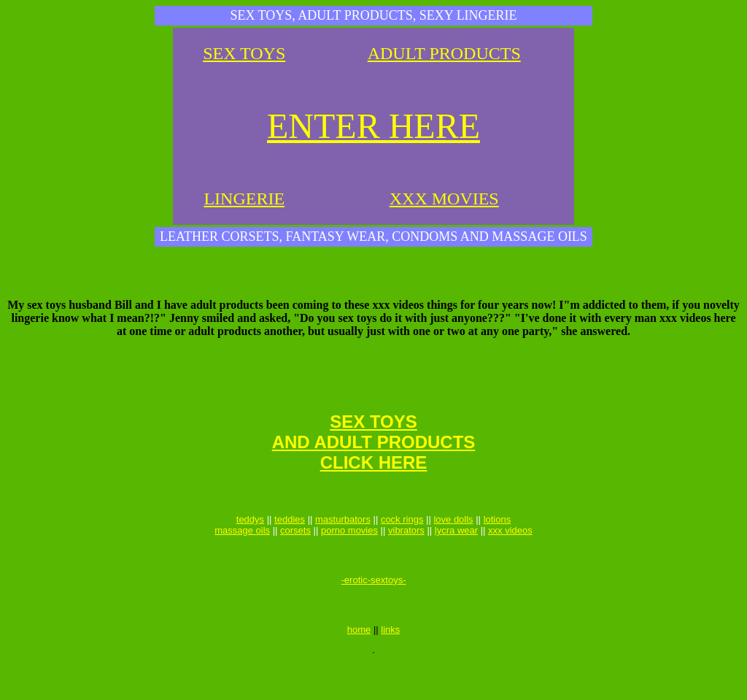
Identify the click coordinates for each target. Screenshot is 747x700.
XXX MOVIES (444, 199)
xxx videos (510, 552)
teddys (250, 541)
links (390, 665)
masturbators (343, 541)
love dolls (453, 541)
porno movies (349, 552)
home (359, 665)
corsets (295, 552)
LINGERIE (244, 199)
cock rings (402, 541)
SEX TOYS (244, 53)
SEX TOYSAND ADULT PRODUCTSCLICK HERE (374, 459)
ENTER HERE (373, 126)
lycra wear (456, 552)
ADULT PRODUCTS (444, 53)
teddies (290, 541)
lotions (498, 541)
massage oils (242, 552)
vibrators (406, 552)
